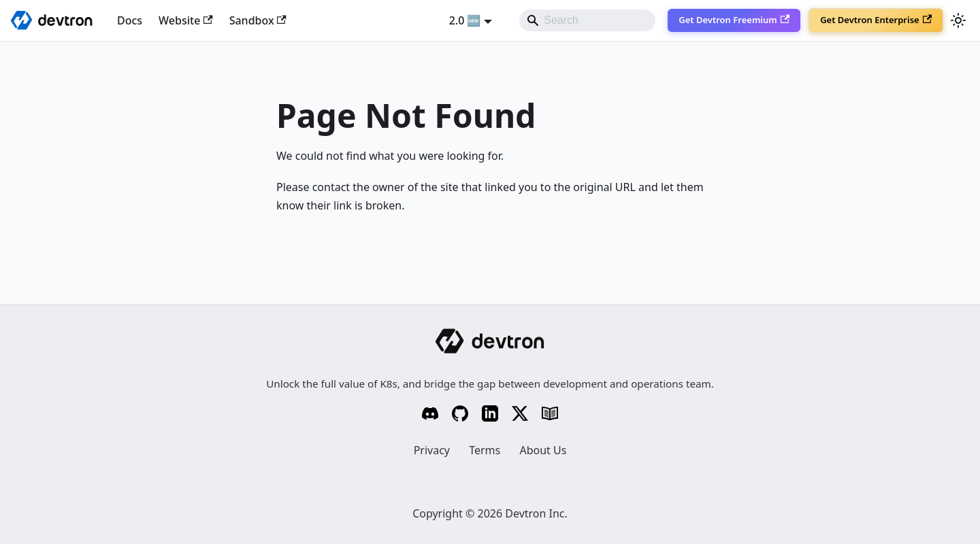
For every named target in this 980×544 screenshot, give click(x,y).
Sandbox (258, 20)
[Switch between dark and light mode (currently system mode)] (958, 20)
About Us (543, 450)
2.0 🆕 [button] (465, 20)
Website (186, 20)
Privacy (432, 450)
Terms (485, 450)
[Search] (587, 20)
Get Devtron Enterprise (876, 20)
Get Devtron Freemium (734, 20)
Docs (130, 20)
